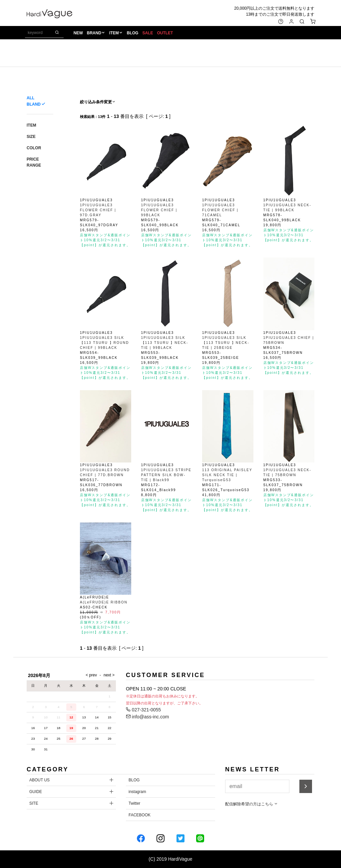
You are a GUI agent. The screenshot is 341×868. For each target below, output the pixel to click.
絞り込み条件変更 (98, 102)
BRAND (95, 34)
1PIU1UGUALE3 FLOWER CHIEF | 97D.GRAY (98, 210)
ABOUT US (39, 780)
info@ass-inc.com (147, 717)
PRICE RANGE (34, 162)
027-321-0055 (143, 710)
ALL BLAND (34, 101)
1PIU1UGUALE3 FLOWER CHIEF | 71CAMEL (220, 210)
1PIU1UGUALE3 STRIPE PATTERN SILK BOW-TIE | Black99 (166, 475)
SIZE (31, 137)
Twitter (134, 803)
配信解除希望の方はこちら (252, 804)
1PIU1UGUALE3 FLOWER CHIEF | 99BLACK (159, 210)
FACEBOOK (140, 815)
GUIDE (36, 792)
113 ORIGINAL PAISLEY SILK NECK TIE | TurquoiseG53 (227, 475)
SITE (34, 803)
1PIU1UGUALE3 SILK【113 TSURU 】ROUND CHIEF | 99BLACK (104, 343)
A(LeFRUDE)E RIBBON (104, 602)
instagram (137, 792)
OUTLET (166, 34)
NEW (79, 34)
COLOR (34, 148)
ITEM (115, 34)
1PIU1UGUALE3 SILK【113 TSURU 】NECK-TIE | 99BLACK (165, 343)
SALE (149, 34)
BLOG (134, 34)
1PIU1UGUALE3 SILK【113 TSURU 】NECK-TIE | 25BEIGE (226, 343)
